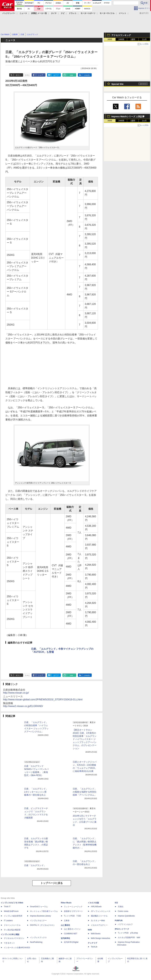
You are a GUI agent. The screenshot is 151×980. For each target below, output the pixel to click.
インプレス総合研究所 (13, 916)
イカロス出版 (93, 903)
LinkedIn (87, 75)
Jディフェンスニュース (101, 911)
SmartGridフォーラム (39, 907)
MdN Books (96, 934)
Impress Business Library (40, 916)
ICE (116, 903)
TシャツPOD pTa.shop (128, 933)
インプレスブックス (38, 938)
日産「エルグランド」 (35, 865)
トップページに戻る (52, 883)
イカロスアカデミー (99, 925)
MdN (90, 930)
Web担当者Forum (11, 911)
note (71, 75)
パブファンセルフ (125, 924)
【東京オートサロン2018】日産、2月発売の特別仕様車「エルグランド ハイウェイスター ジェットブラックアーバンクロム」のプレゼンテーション (85, 739)
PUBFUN (119, 921)
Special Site (117, 84)
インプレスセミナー (38, 921)
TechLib (94, 947)
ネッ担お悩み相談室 (12, 930)
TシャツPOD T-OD (72, 916)
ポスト (18, 75)
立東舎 (67, 921)
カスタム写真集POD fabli (129, 938)
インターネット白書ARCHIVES (17, 948)
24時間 (121, 39)
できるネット (9, 943)
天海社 (121, 907)
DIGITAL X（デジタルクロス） (43, 925)
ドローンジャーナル (12, 925)
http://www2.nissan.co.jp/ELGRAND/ (23, 706)
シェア (41, 75)
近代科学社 (65, 938)
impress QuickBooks (126, 916)
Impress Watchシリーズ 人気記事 (128, 116)
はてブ (56, 75)
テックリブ (92, 943)
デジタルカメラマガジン (14, 938)
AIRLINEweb (96, 907)
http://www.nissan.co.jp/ (16, 693)
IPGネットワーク (122, 929)
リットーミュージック (73, 907)
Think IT (7, 907)
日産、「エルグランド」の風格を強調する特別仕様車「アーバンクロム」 (85, 792)
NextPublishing (36, 942)
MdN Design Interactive (101, 938)
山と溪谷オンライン (72, 929)
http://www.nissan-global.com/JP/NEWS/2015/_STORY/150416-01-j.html (43, 700)
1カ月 (144, 39)
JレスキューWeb (98, 921)
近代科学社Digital (71, 942)
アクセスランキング (121, 35)
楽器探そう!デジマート (73, 911)
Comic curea (123, 911)
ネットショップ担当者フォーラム (44, 911)
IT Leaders (8, 921)
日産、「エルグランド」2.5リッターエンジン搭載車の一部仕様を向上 (36, 792)
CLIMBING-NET (71, 934)
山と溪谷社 (65, 925)
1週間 (133, 39)
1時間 (110, 39)
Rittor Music (66, 903)
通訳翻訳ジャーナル (99, 916)
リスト (27, 75)
